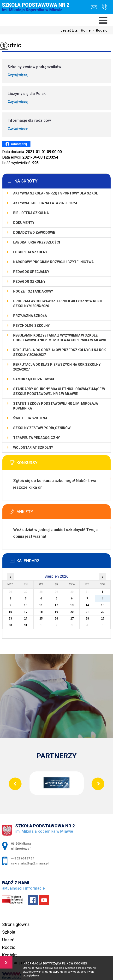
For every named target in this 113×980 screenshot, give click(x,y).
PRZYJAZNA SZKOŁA (30, 316)
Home (86, 30)
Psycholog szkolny (31, 326)
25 (41, 619)
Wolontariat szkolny (33, 448)
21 (87, 612)
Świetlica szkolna (30, 418)
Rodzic (99, 30)
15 (103, 605)
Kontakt (9, 955)
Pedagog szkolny (29, 282)
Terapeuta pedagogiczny (36, 438)
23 (10, 619)
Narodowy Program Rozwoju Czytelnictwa (53, 262)
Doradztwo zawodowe (34, 233)
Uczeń (8, 940)
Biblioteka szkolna (31, 213)
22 (103, 612)
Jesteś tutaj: (71, 30)
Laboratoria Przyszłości (37, 242)
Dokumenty (24, 223)
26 (56, 619)
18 (41, 612)
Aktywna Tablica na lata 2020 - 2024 (45, 203)
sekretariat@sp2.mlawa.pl (94, 7)
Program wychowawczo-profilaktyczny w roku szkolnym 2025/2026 (58, 304)
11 (41, 605)
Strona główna (16, 924)
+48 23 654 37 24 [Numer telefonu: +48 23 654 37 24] (23, 858)
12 (56, 605)
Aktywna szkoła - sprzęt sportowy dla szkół (56, 193)
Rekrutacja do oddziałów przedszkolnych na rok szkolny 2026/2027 (59, 352)
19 (56, 612)
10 (26, 605)
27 (72, 619)
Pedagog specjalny (31, 272)
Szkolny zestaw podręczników (42, 428)
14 (87, 605)
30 (10, 625)
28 (87, 619)
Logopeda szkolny (30, 252)
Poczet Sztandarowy (33, 291)
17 (26, 612)
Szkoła (9, 932)
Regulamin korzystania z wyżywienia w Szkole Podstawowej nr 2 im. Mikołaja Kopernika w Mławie (60, 338)
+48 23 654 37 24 (104, 7)
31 (26, 625)
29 (103, 619)
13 (72, 605)
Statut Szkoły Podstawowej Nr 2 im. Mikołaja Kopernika (56, 406)
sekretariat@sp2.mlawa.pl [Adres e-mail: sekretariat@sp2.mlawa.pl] (30, 863)
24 (26, 619)
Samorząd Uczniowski (34, 379)
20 (72, 612)
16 (10, 612)
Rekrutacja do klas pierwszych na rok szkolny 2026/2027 (57, 367)
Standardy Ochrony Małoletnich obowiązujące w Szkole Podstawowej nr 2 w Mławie (59, 391)
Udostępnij (16, 144)
